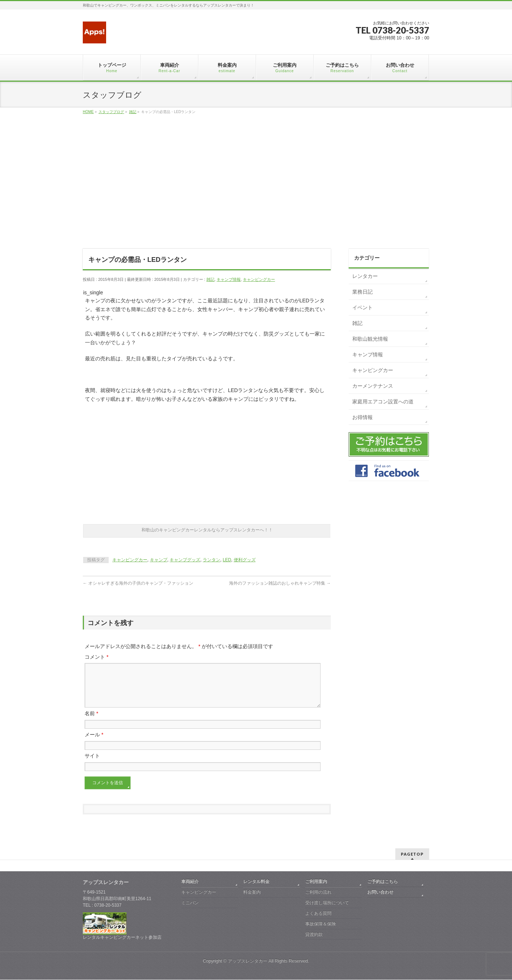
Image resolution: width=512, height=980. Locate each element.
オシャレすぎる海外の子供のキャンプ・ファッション (138, 583)
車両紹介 (190, 882)
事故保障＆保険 (321, 924)
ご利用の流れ (318, 892)
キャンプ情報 (229, 279)
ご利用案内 (316, 882)
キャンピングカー (259, 279)
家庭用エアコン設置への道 (383, 402)
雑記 (210, 279)
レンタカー (365, 276)
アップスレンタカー (248, 961)
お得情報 (362, 417)
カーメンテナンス (373, 386)
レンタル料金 (256, 882)
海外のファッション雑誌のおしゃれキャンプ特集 (280, 583)
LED (227, 560)
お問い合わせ (380, 892)
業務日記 (362, 292)
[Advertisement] (256, 190)
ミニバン (190, 903)
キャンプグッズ (185, 560)
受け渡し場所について (327, 903)
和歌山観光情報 (370, 339)
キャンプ (159, 560)
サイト (92, 764)
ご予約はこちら (383, 882)
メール (94, 743)
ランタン (212, 560)
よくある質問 (318, 914)
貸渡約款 (314, 935)
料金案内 (252, 892)
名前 (91, 722)
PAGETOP (412, 854)
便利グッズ (245, 560)
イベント (362, 307)
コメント (96, 657)
